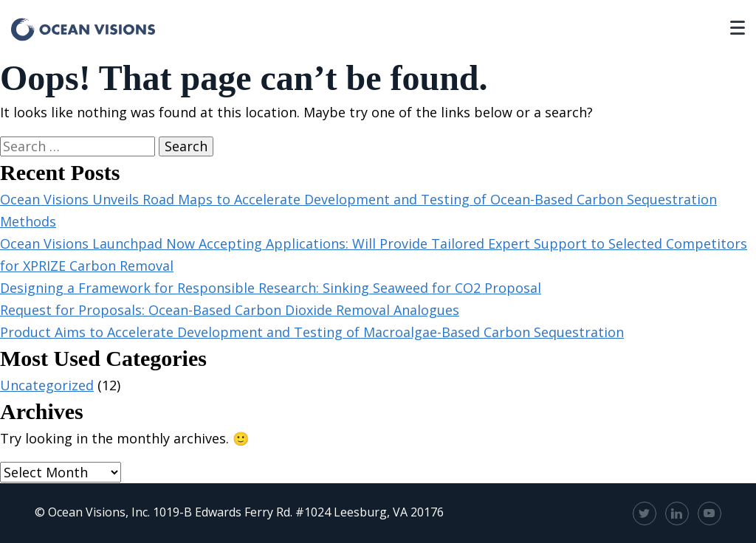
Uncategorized (47, 385)
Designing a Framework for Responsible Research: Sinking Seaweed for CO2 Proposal (271, 288)
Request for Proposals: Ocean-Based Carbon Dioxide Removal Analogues (230, 310)
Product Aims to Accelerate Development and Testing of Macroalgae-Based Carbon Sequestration (312, 332)
